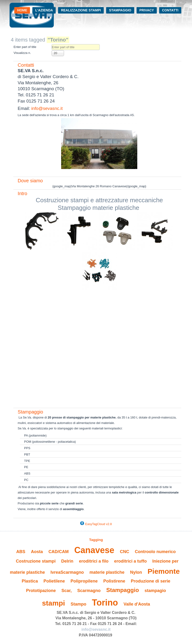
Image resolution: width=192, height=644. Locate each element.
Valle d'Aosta (137, 604)
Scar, (66, 591)
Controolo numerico (155, 552)
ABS (21, 552)
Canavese (94, 550)
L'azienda (44, 10)
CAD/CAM (59, 552)
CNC (125, 552)
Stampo (79, 604)
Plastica (30, 581)
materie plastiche (107, 572)
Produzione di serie (151, 581)
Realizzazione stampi (81, 10)
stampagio (155, 591)
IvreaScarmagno (67, 572)
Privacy (147, 10)
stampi (53, 603)
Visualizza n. (22, 53)
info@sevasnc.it (47, 108)
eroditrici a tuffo (130, 561)
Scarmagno (89, 591)
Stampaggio (120, 10)
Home (22, 10)
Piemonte (164, 571)
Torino (105, 603)
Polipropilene (84, 581)
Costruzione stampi (36, 561)
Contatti (170, 10)
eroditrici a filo (94, 561)
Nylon (136, 572)
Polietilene (54, 581)
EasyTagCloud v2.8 (98, 524)
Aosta (37, 552)
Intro (22, 193)
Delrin (67, 561)
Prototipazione (41, 591)
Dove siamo (30, 181)
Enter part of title (25, 47)
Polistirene (114, 581)
